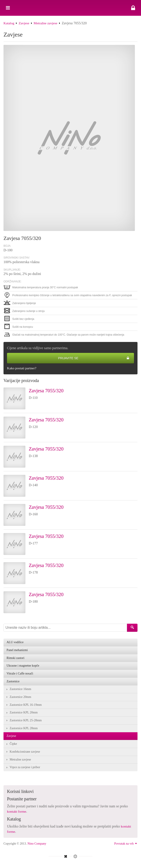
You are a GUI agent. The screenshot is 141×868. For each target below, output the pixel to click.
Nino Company (37, 845)
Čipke (13, 745)
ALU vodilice (15, 643)
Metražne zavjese (46, 23)
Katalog (9, 23)
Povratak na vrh (126, 845)
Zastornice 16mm (20, 690)
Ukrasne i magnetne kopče (23, 666)
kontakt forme (17, 813)
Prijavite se (94, 358)
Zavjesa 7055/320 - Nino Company (70, 8)
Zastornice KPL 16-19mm (26, 706)
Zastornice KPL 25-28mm (26, 721)
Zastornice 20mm (20, 698)
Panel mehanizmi (17, 651)
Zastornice (13, 682)
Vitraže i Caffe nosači (20, 674)
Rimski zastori (15, 658)
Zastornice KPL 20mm (24, 714)
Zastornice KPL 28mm (24, 729)
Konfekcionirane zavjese (25, 753)
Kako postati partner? (22, 368)
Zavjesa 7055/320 (48, 391)
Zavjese (25, 23)
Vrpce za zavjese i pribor (25, 769)
